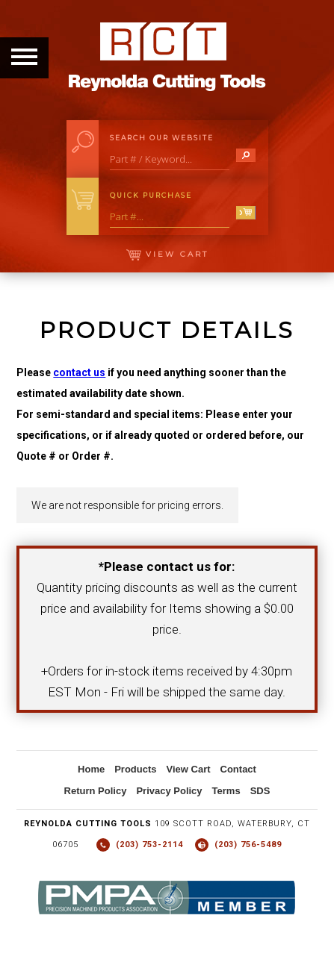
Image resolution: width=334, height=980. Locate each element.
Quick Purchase (151, 195)
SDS (260, 791)
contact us (79, 372)
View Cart (167, 254)
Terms (226, 791)
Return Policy (96, 791)
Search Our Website (162, 138)
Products (135, 769)
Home (91, 769)
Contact (238, 769)
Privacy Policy (169, 791)
